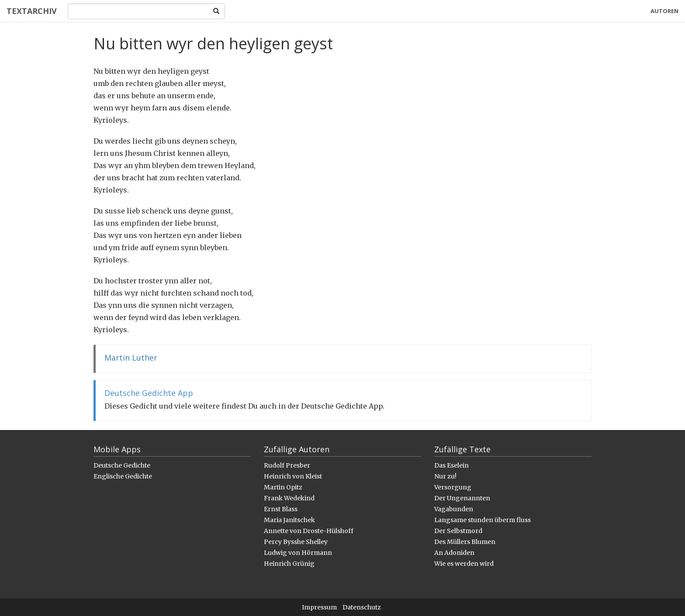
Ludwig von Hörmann (298, 553)
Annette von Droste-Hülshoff (309, 531)
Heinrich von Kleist (293, 476)
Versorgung (453, 487)
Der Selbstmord (458, 531)
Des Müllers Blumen (465, 542)
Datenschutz (362, 607)
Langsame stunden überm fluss (483, 520)
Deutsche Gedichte (122, 465)
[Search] (138, 11)
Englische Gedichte (123, 476)
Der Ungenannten (462, 498)
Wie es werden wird (464, 564)
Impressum (319, 607)
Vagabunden (454, 509)
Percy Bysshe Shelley (296, 542)
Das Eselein (451, 465)
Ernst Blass (281, 509)
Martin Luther (131, 358)
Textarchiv (32, 11)
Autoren (664, 11)
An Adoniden (454, 553)
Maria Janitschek (289, 520)
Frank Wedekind (289, 498)
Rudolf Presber (287, 465)
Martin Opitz (283, 487)
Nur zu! (445, 476)
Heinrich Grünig (289, 564)
